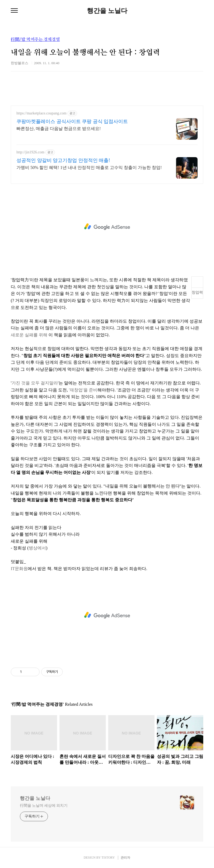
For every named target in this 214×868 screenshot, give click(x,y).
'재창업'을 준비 (83, 390)
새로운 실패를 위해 (29, 335)
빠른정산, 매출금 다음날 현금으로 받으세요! (59, 129)
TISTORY (108, 858)
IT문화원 (19, 569)
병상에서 (37, 548)
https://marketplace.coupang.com (41, 113)
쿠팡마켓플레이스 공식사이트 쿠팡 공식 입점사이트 (72, 121)
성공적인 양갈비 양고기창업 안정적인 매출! (63, 160)
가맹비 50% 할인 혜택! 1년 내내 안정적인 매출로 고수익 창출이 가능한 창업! (89, 168)
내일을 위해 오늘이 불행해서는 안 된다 (142, 486)
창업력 (197, 292)
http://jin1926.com (30, 152)
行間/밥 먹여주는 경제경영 (35, 39)
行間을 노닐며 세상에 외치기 (44, 806)
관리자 (125, 858)
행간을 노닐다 (107, 11)
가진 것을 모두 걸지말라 (35, 383)
